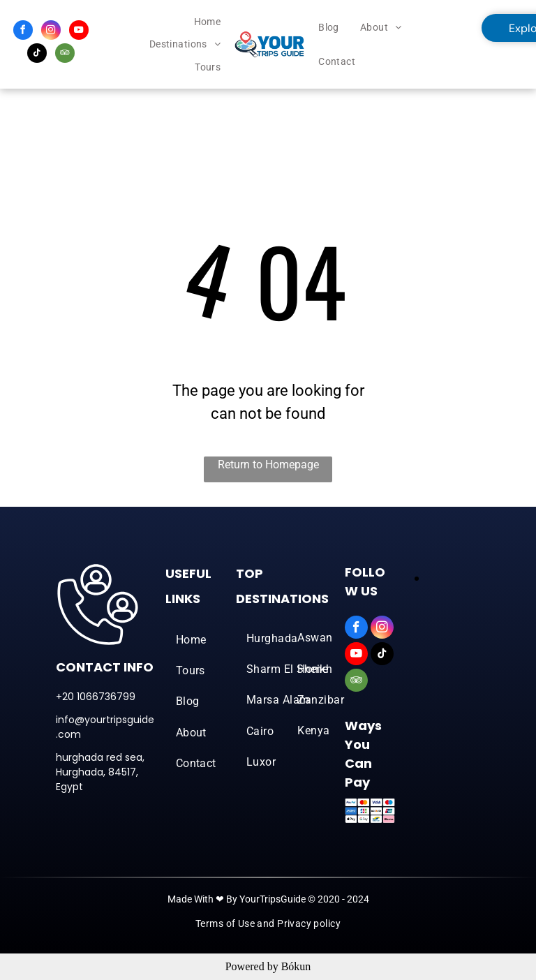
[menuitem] (208, 22)
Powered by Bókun (268, 966)
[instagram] (51, 32)
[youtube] (79, 32)
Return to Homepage (268, 465)
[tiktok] (37, 55)
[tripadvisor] (65, 55)
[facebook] (23, 32)
